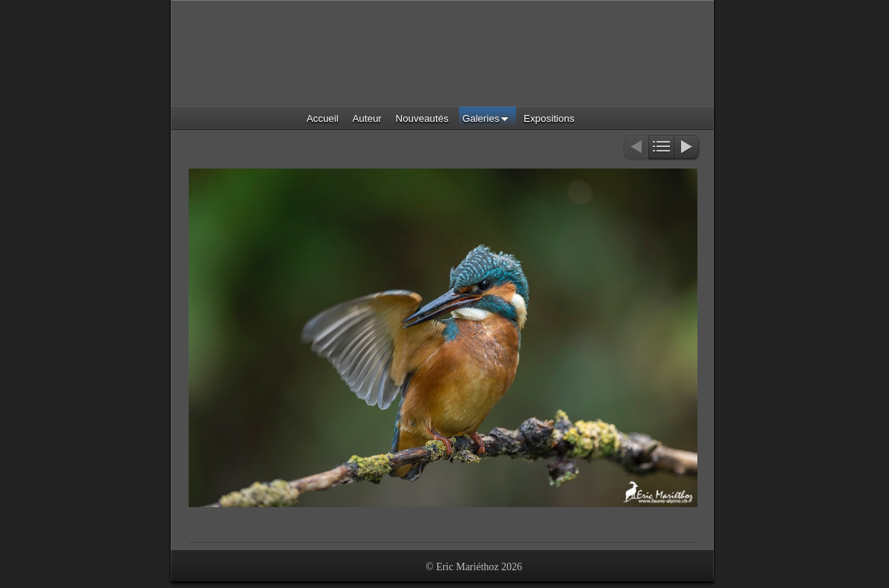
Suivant (687, 148)
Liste (661, 148)
